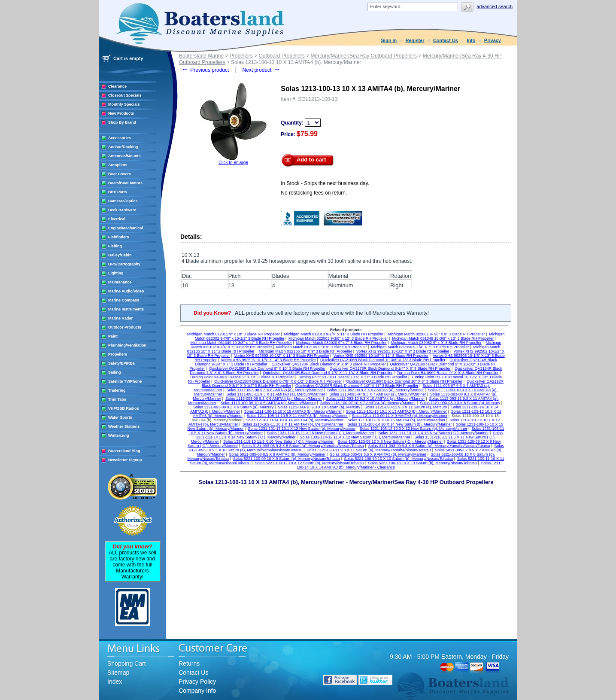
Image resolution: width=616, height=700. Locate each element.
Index (115, 682)
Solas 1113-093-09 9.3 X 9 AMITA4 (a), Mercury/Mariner (274, 399)
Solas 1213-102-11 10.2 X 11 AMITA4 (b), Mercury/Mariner (293, 424)
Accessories (120, 138)
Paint (113, 336)
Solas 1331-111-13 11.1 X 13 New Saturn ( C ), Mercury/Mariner (433, 433)
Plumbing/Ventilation (127, 345)
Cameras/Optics (123, 201)
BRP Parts (118, 192)
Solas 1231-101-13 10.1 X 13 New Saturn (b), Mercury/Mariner (302, 429)
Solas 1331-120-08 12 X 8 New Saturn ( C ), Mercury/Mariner (390, 441)
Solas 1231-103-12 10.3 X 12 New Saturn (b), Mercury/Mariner (414, 429)
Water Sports (120, 417)
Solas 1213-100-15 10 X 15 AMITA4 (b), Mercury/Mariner (396, 420)
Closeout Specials (125, 95)
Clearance (117, 86)
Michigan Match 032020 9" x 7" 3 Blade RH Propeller (341, 343)
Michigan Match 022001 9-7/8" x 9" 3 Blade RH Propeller (436, 334)
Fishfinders (119, 237)
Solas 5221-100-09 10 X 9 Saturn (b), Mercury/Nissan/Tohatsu (287, 459)
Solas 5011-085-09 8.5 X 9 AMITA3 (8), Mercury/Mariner (378, 454)
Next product (261, 70)
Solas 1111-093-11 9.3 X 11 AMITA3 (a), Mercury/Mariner (276, 394)
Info (471, 40)
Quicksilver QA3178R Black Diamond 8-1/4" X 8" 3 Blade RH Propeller (390, 368)
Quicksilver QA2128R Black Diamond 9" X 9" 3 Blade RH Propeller (329, 364)
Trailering (117, 390)
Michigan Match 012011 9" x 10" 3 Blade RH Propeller (234, 334)
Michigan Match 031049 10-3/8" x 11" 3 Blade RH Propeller (241, 343)
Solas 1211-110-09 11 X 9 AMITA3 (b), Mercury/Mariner (400, 416)
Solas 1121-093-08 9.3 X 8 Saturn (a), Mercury (460, 403)
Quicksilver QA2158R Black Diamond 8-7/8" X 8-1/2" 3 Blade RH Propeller (278, 381)
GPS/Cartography (124, 264)
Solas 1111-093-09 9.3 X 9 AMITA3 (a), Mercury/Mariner (375, 390)
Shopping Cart (127, 663)
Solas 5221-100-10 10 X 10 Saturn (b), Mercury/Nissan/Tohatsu (398, 459)
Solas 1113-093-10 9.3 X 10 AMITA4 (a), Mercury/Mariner (376, 399)
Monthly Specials (124, 104)
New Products (121, 113)
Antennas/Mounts (124, 156)
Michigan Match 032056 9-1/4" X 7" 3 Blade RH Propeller (420, 347)
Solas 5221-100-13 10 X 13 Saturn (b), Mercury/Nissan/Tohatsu (422, 463)
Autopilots (118, 165)
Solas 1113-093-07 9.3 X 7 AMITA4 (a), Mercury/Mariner (378, 394)
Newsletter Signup (125, 460)
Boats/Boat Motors (125, 183)
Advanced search (495, 6)
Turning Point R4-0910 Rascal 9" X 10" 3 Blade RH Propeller (242, 377)
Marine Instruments (126, 309)
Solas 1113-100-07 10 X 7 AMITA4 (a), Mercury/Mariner (368, 403)
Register (415, 40)
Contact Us (446, 40)
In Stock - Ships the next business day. (325, 183)
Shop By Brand (122, 122)
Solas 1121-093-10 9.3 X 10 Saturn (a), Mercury (319, 407)
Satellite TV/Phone (125, 381)
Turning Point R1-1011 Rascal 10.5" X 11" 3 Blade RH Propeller (353, 377)
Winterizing (118, 435)
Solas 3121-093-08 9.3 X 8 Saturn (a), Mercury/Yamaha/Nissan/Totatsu (303, 446)
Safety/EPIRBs (121, 363)
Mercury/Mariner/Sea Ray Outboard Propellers (364, 56)
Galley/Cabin (120, 255)
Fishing (115, 246)
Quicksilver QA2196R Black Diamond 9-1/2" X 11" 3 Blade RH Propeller (357, 386)
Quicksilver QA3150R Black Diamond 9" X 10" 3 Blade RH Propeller (267, 368)
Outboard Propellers (281, 56)
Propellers (118, 354)
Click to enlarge (233, 163)
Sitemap (118, 673)
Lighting (116, 273)
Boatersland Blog (124, 451)
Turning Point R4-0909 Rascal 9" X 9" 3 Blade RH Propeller (448, 373)
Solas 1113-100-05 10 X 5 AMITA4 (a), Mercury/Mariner (268, 403)
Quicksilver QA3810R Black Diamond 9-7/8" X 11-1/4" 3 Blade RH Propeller (328, 373)
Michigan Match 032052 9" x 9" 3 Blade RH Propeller (436, 343)
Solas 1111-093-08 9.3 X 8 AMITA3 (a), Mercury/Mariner (275, 390)
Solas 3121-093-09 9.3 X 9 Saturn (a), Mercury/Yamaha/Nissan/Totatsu (429, 446)
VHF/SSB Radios (124, 408)
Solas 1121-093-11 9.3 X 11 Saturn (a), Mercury (406, 407)
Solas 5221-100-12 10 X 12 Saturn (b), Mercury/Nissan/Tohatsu (310, 463)
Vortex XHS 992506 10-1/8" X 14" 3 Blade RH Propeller (269, 360)
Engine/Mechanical (126, 228)
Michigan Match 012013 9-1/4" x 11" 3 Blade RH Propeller (334, 334)
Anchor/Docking (123, 147)
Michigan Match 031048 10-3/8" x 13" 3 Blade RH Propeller (443, 338)
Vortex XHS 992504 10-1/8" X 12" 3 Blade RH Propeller (381, 356)
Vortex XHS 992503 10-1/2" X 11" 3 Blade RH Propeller (282, 356)
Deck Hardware (122, 210)
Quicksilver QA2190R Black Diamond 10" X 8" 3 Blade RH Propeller (404, 381)
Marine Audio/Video (126, 291)
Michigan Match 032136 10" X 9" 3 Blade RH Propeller (306, 351)
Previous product (205, 70)
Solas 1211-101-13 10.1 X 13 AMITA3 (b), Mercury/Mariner (396, 411)
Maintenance (120, 282)
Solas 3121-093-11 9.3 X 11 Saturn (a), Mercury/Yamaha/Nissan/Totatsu (369, 450)
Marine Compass (124, 300)
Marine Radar (120, 318)
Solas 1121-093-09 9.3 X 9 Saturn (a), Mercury (233, 407)
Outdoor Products (125, 327)
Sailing (115, 372)
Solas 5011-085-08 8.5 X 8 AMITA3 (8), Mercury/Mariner (278, 454)
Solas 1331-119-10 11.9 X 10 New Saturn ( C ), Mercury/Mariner (278, 441)
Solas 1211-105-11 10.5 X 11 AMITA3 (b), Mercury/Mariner (297, 416)
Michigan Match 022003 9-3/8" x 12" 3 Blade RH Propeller (338, 338)
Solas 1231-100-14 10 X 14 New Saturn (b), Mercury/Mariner (399, 424)
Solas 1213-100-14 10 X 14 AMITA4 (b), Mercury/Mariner (295, 420)
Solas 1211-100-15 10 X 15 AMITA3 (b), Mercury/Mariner (293, 411)
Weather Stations (124, 426)
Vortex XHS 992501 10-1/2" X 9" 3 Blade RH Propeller (403, 351)
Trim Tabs (117, 399)
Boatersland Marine (201, 56)
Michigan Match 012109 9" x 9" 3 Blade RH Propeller (322, 347)
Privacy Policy (197, 682)
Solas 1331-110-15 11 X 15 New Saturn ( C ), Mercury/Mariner (321, 433)
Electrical (117, 219)
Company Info (197, 691)
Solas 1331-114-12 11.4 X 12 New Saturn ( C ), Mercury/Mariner (355, 437)
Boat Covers (120, 174)
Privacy (493, 40)
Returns (189, 663)
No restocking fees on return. (314, 193)
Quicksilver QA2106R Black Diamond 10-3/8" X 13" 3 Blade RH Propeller (383, 360)
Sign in (389, 40)
